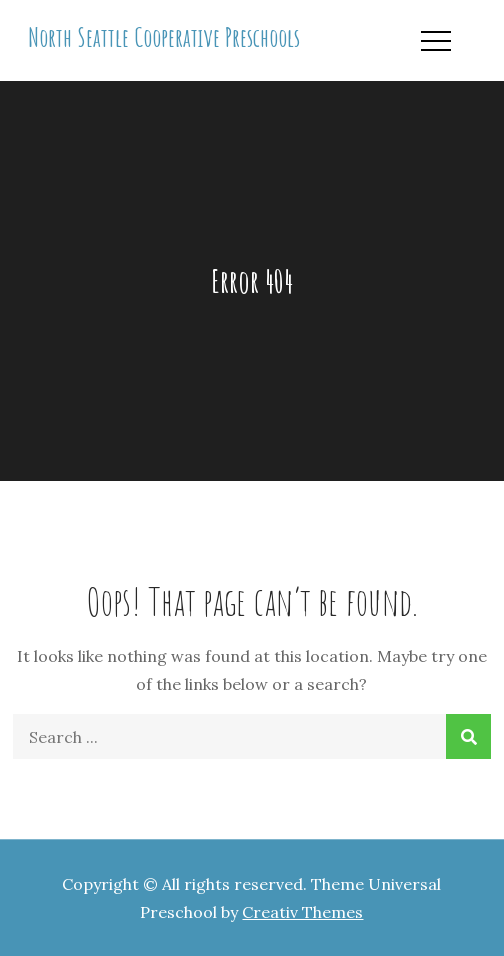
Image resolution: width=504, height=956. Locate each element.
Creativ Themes (302, 912)
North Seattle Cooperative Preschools (164, 37)
